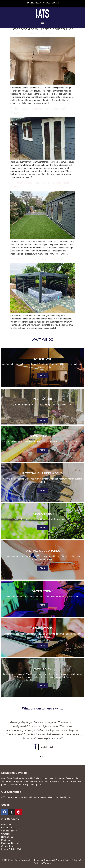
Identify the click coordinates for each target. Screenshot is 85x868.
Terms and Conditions (44, 860)
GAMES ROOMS (43, 591)
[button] (42, 23)
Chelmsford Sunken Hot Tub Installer (38, 259)
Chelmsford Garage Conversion (34, 33)
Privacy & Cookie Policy (66, 860)
